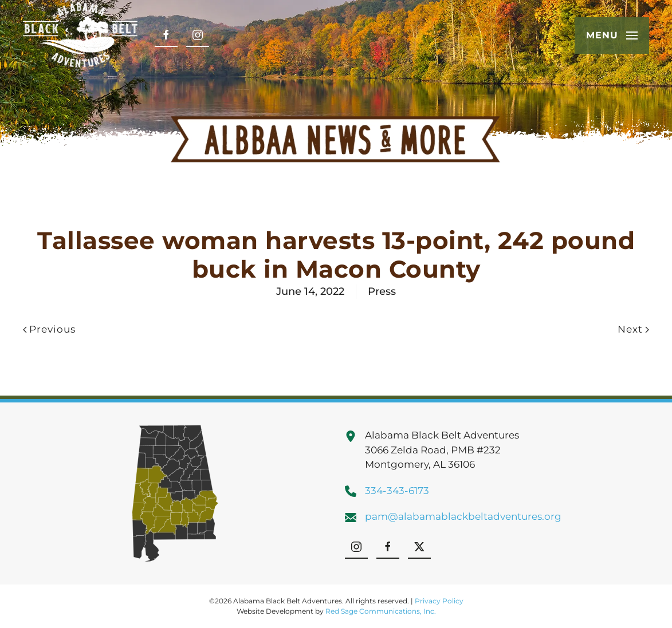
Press (382, 291)
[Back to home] (80, 35)
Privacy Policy (439, 601)
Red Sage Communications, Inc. (381, 611)
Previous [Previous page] (49, 329)
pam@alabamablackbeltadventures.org (463, 516)
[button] (612, 35)
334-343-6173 (397, 491)
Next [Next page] (633, 329)
